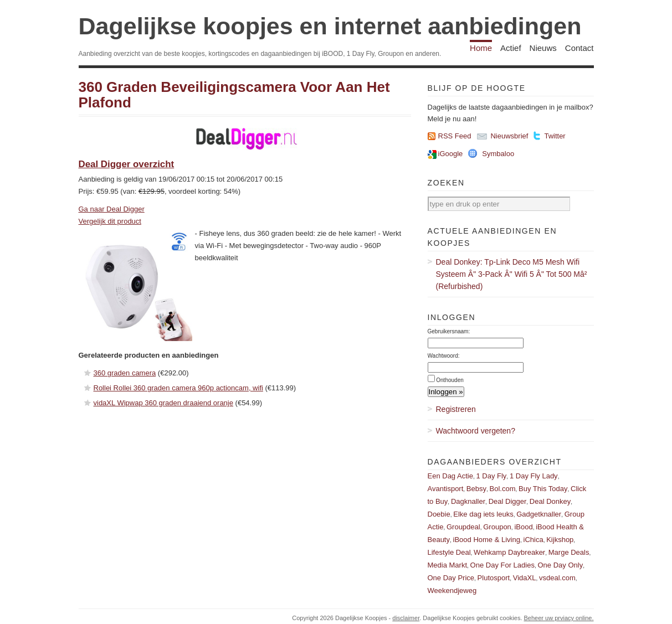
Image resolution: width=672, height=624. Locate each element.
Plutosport (494, 578)
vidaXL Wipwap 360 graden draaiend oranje (163, 403)
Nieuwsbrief (509, 136)
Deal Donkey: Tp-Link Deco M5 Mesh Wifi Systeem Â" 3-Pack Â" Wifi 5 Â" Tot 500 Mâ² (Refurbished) (512, 274)
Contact (579, 48)
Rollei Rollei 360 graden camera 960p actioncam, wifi (178, 388)
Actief (511, 48)
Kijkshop (560, 540)
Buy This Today (543, 489)
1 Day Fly (491, 476)
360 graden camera (125, 373)
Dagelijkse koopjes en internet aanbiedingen (330, 26)
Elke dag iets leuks (483, 514)
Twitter (555, 136)
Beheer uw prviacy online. (559, 618)
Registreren (456, 409)
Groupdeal (463, 527)
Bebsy (476, 489)
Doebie (439, 514)
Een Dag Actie (450, 476)
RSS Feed (455, 136)
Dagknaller (468, 501)
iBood (523, 527)
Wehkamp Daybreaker (509, 552)
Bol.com (503, 489)
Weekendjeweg (452, 591)
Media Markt (448, 565)
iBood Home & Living (487, 540)
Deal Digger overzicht (127, 164)
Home (481, 48)
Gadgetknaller (539, 514)
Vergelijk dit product (110, 221)
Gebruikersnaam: (449, 331)
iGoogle (451, 154)
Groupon (497, 527)
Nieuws (543, 48)
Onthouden (450, 380)
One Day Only (561, 565)
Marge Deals (569, 552)
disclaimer (406, 618)
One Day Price (451, 578)
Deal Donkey (550, 501)
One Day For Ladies (502, 565)
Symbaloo (498, 154)
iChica (534, 540)
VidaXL (525, 578)
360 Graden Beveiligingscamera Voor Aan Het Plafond (234, 95)
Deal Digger (508, 501)
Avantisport (446, 489)
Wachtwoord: (444, 356)
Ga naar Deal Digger (112, 209)
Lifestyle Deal (449, 552)
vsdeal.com (557, 578)
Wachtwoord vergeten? (476, 431)
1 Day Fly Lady (534, 476)
